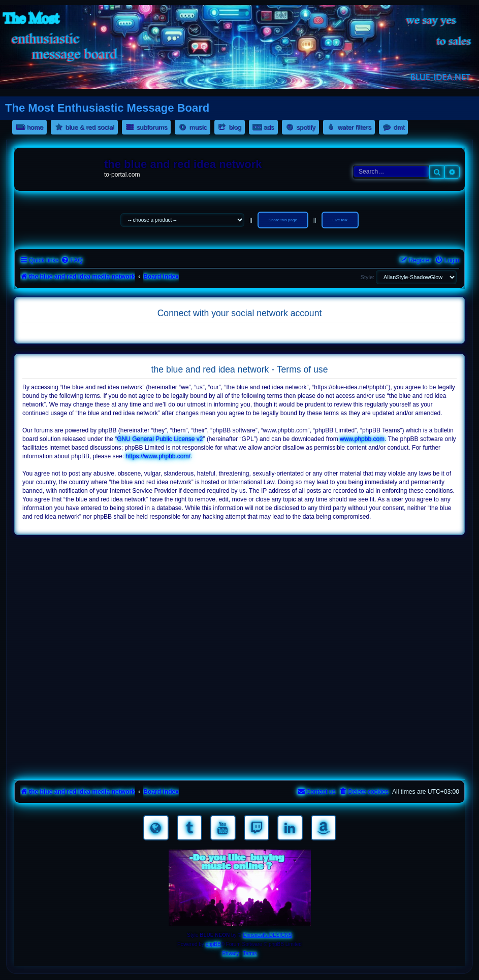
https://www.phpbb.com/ (158, 456)
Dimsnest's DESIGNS (267, 935)
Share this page (283, 220)
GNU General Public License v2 (160, 439)
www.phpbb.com (362, 439)
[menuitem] (72, 261)
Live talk (340, 220)
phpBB (213, 944)
